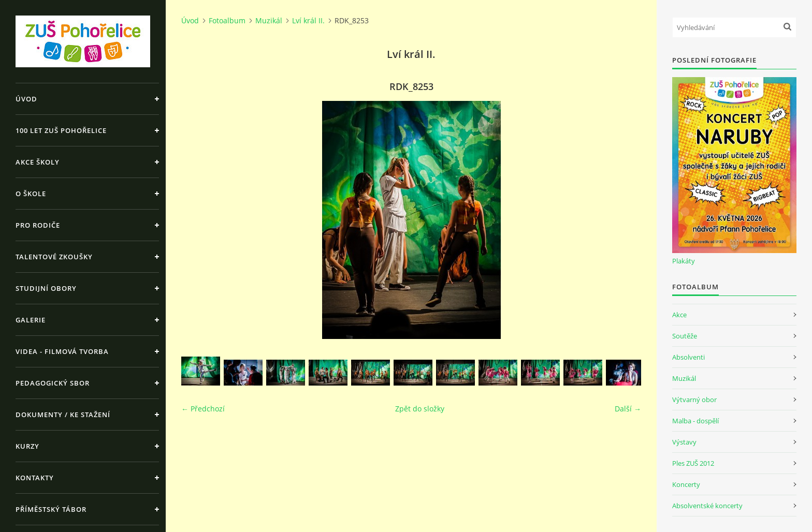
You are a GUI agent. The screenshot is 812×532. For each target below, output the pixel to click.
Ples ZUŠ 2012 (693, 463)
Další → (628, 409)
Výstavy (684, 442)
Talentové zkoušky (54, 257)
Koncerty (686, 484)
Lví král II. (308, 20)
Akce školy (38, 162)
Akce (679, 315)
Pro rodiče (38, 225)
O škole (31, 194)
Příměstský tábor (51, 509)
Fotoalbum (227, 20)
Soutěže (685, 336)
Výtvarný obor (694, 400)
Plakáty (684, 261)
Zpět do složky (420, 409)
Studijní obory (46, 288)
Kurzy (27, 446)
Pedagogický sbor (53, 383)
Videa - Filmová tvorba (62, 351)
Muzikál (269, 20)
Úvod (26, 99)
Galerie (31, 320)
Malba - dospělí (695, 421)
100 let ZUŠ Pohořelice (61, 130)
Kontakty (35, 478)
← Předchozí (203, 409)
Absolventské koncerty (707, 506)
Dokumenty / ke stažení (63, 415)
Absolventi (688, 357)
